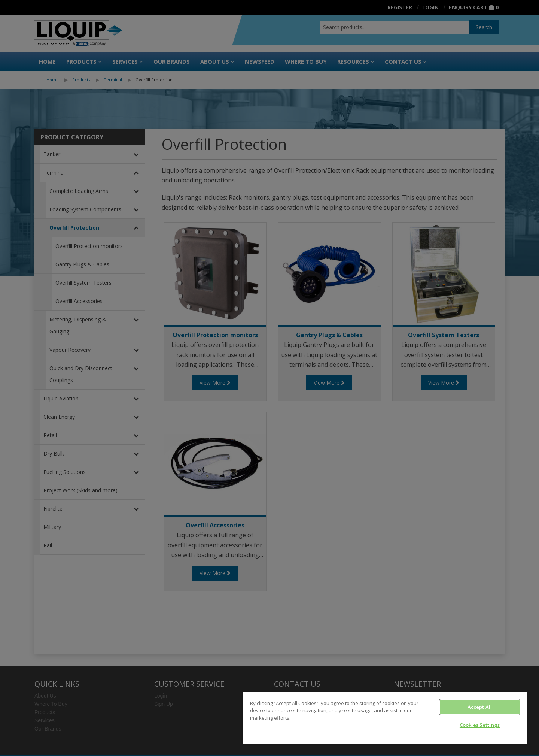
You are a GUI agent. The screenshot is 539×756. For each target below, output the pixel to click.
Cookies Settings (480, 725)
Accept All (480, 707)
